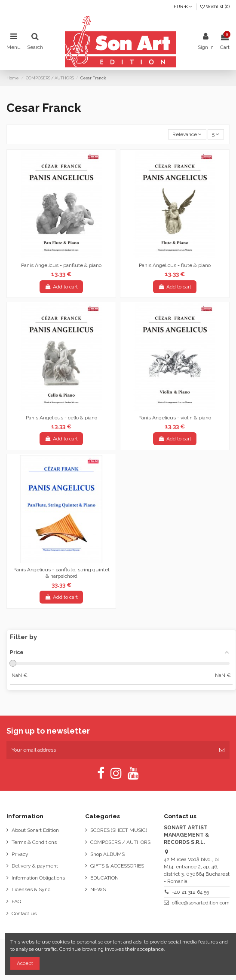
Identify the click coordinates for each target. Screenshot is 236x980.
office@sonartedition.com (201, 903)
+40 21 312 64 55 (190, 892)
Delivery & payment (35, 866)
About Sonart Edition (35, 830)
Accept (25, 963)
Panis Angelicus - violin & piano (175, 418)
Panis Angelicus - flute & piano (175, 265)
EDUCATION (104, 878)
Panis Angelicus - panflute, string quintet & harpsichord (61, 573)
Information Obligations (38, 878)
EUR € (183, 6)
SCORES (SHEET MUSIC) (119, 830)
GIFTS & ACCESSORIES (117, 866)
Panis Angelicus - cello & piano (61, 418)
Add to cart (61, 287)
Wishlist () (215, 6)
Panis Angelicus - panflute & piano (61, 265)
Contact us (24, 913)
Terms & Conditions (34, 842)
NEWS (98, 889)
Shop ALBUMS (107, 854)
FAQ (16, 901)
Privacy (20, 854)
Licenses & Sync (31, 889)
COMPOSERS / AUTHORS (120, 842)
